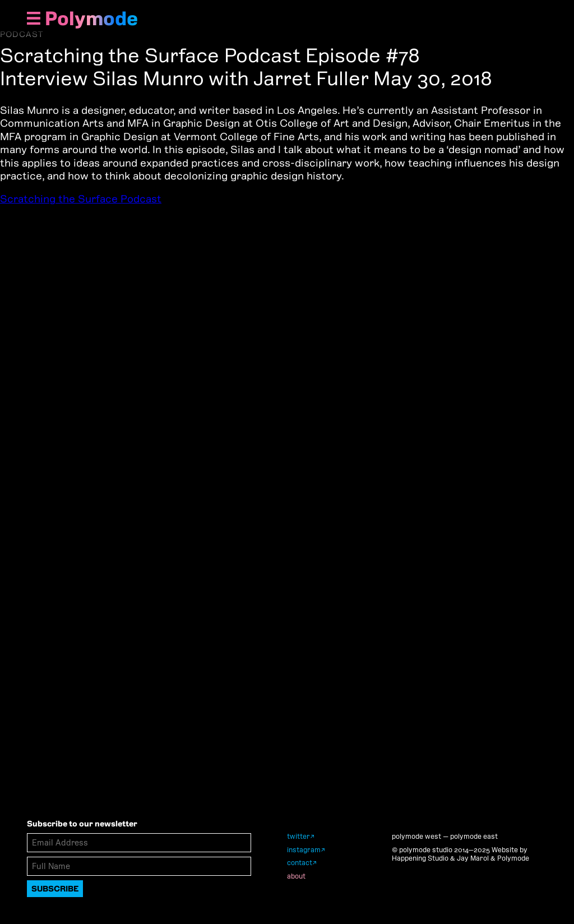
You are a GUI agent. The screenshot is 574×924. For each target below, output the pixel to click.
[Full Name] (139, 866)
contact (300, 863)
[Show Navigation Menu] (34, 19)
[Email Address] (139, 843)
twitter (298, 836)
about (296, 876)
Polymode (91, 19)
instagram (304, 850)
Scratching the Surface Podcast (81, 199)
